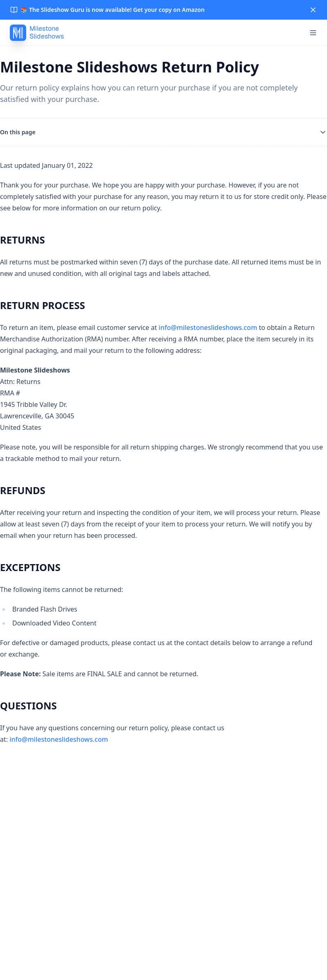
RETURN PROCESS (43, 305)
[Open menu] (313, 33)
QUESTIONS (28, 706)
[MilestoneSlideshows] (37, 33)
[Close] (313, 10)
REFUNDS (23, 490)
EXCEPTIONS (30, 567)
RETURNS (23, 240)
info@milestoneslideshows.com (208, 327)
